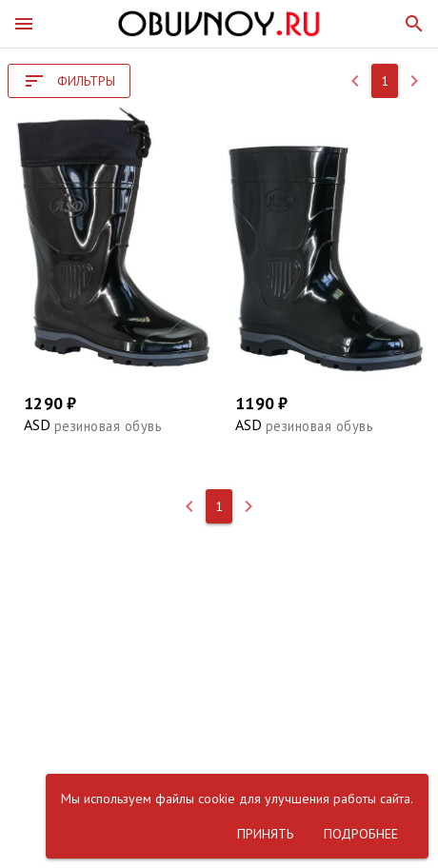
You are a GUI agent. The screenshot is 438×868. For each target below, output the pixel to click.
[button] (24, 24)
